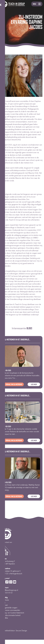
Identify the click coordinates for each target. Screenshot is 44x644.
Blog (3, 602)
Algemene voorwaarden (11, 610)
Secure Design (21, 630)
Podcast (5, 605)
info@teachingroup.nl (10, 590)
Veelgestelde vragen (9, 608)
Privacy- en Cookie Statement (13, 613)
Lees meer (34, 384)
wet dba (5, 618)
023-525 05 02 (7, 593)
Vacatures (5, 600)
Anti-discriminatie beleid (11, 615)
